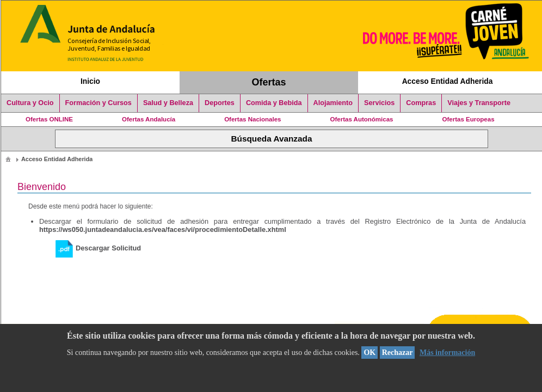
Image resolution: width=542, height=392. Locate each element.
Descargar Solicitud (98, 248)
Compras (421, 103)
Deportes (220, 103)
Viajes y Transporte (479, 103)
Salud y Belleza (168, 103)
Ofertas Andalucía (149, 119)
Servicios (379, 103)
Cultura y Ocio (30, 103)
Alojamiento (333, 103)
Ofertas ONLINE (49, 119)
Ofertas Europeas (469, 119)
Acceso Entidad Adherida (448, 81)
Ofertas (269, 82)
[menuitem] (8, 159)
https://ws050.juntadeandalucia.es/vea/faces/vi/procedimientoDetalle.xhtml (163, 229)
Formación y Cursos (98, 103)
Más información (447, 353)
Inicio (90, 81)
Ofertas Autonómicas (361, 119)
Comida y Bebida (274, 103)
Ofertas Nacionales (252, 119)
